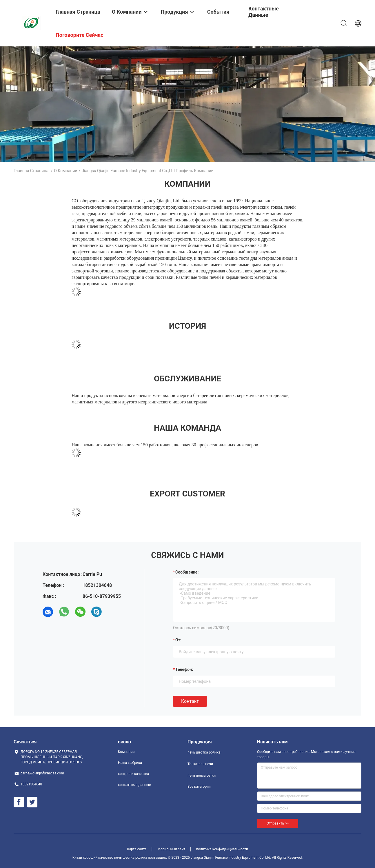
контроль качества (133, 774)
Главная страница (31, 171)
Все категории (199, 787)
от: (178, 640)
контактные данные (134, 785)
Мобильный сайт (171, 849)
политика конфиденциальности (222, 849)
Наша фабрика (130, 763)
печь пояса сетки (202, 776)
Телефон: (184, 669)
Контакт (190, 701)
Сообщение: (187, 572)
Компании (126, 752)
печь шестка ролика (204, 752)
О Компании (65, 171)
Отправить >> (278, 823)
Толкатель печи (200, 764)
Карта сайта (137, 849)
